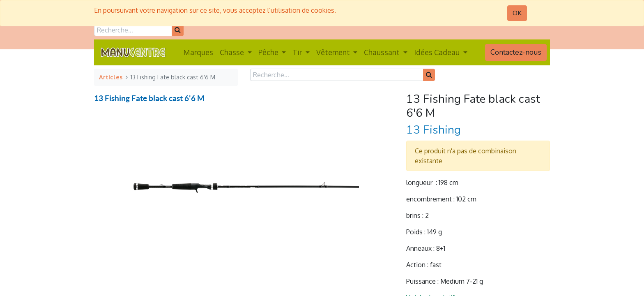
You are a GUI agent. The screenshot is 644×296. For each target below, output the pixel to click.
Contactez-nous (516, 52)
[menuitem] (198, 52)
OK (517, 13)
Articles (111, 77)
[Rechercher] (178, 30)
